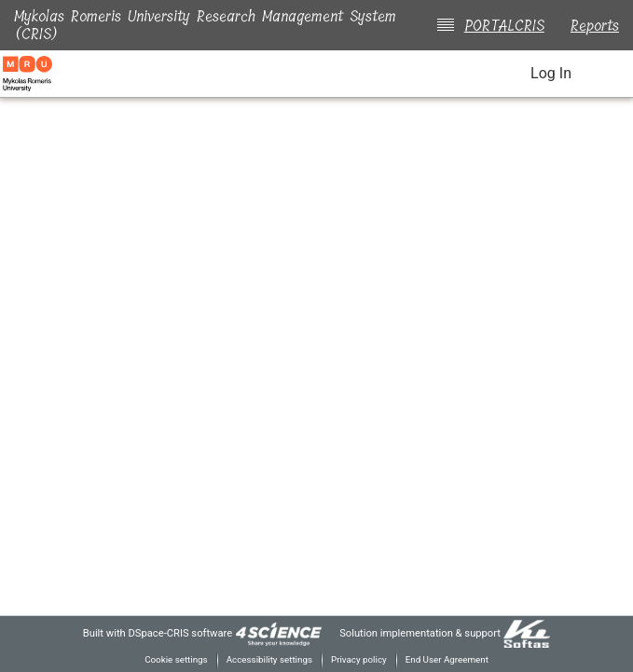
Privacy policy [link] (359, 659)
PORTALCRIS (501, 26)
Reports (595, 26)
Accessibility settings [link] (267, 659)
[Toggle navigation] (607, 74)
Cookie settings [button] (169, 659)
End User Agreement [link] (452, 659)
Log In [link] (550, 74)
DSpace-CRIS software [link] (172, 632)
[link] (274, 632)
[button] (495, 75)
